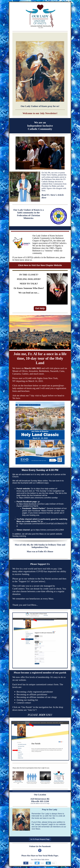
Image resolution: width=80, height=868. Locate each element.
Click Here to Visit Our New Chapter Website (40, 265)
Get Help (40, 308)
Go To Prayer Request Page (40, 839)
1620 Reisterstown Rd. (40, 799)
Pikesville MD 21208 (40, 801)
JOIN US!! (46, 715)
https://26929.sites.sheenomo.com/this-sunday (38, 498)
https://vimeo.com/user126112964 (50, 530)
